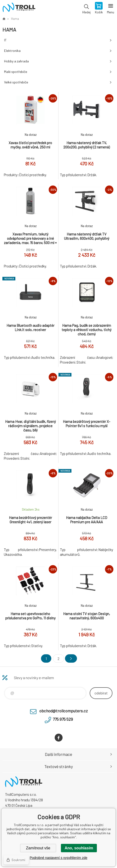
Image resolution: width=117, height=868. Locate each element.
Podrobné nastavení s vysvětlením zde (58, 858)
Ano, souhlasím (79, 848)
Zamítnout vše (38, 848)
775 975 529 (63, 719)
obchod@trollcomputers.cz (64, 711)
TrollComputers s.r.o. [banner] (19, 8)
